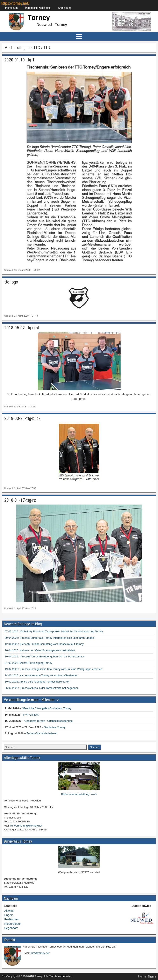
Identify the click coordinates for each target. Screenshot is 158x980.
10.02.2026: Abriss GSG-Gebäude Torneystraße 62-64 (37, 682)
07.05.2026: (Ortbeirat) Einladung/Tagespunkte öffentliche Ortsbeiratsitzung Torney (54, 631)
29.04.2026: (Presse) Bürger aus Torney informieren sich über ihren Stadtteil (50, 638)
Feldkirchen (12, 919)
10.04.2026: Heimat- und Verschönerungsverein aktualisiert (40, 650)
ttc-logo (11, 282)
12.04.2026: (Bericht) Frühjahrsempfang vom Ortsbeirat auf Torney (44, 644)
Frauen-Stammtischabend (42, 733)
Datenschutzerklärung (38, 8)
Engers (9, 915)
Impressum (11, 8)
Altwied (9, 911)
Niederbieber (13, 924)
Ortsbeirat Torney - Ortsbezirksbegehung (48, 721)
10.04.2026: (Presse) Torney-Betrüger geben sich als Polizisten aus (45, 657)
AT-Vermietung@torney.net (26, 826)
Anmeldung (65, 8)
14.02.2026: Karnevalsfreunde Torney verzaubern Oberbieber (41, 675)
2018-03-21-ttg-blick (22, 418)
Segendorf (11, 928)
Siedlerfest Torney (55, 727)
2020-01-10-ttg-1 (19, 60)
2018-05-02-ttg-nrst (22, 328)
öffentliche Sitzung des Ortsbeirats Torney (46, 708)
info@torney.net (40, 953)
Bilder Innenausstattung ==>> (79, 794)
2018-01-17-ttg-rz (20, 500)
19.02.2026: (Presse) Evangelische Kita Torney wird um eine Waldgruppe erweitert (54, 669)
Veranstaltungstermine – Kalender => (31, 700)
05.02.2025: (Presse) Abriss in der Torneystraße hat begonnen (42, 688)
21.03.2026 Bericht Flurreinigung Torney (28, 663)
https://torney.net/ (15, 3)
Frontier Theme (147, 977)
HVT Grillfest (31, 714)
